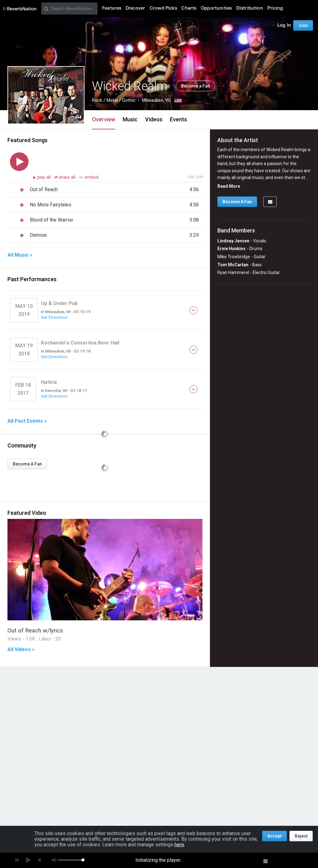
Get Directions (54, 317)
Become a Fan (195, 86)
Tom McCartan (233, 265)
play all (44, 177)
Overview (104, 119)
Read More (229, 186)
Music (130, 119)
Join (303, 25)
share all (66, 177)
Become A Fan (27, 464)
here (179, 845)
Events (178, 119)
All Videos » (21, 650)
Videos (154, 119)
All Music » (20, 255)
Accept (275, 836)
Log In (284, 25)
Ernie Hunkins (232, 249)
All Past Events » (27, 421)
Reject (301, 836)
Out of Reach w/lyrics (35, 630)
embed (89, 177)
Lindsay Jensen (233, 241)
